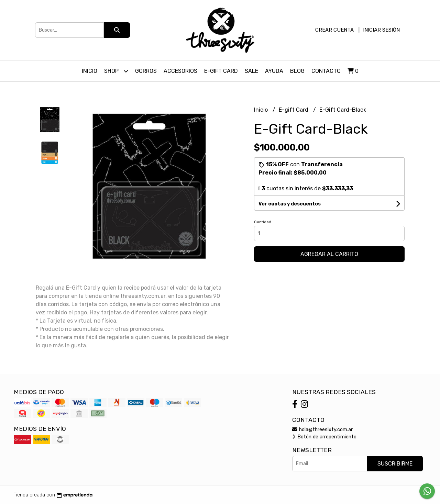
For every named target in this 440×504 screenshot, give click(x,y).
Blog (297, 71)
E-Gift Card (221, 71)
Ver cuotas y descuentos (290, 204)
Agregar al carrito (329, 254)
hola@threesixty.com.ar (322, 430)
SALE (251, 71)
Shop (116, 71)
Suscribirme (395, 464)
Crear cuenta (334, 30)
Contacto (326, 71)
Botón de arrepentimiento (324, 437)
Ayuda (274, 71)
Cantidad (263, 222)
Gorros (146, 71)
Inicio (90, 71)
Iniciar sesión (381, 30)
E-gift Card (294, 110)
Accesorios (180, 71)
